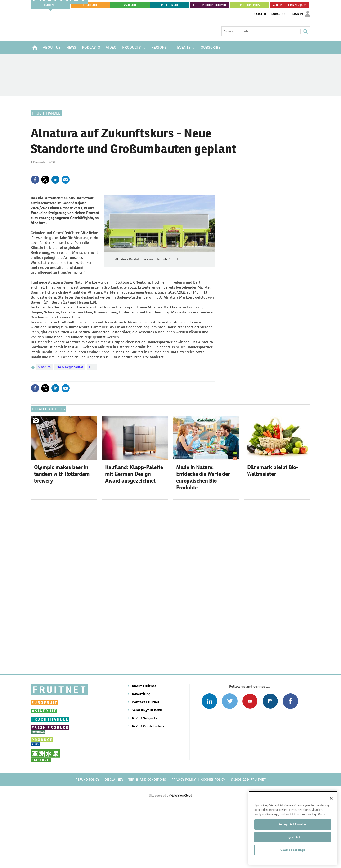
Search (305, 31)
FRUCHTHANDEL (170, 5)
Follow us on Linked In (209, 760)
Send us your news (147, 769)
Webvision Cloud (181, 854)
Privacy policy (184, 838)
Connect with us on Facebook (290, 760)
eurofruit (90, 5)
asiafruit (130, 5)
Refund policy (87, 838)
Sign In (298, 14)
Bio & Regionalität (70, 367)
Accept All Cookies (293, 857)
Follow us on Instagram (270, 760)
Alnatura (44, 367)
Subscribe (279, 14)
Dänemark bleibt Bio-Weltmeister (273, 529)
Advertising (141, 752)
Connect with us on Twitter (230, 760)
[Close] (331, 831)
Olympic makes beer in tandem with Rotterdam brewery (62, 533)
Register (259, 14)
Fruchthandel (46, 113)
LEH (92, 367)
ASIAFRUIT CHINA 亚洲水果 (290, 5)
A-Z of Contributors (148, 785)
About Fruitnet (144, 744)
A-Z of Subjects (144, 777)
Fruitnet (50, 5)
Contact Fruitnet (146, 760)
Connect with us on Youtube (250, 760)
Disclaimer (114, 838)
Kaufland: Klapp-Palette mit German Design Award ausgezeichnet (134, 533)
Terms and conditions (147, 838)
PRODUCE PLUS (250, 5)
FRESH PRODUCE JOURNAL (210, 5)
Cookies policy (213, 838)
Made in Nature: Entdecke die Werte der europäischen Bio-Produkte (203, 536)
